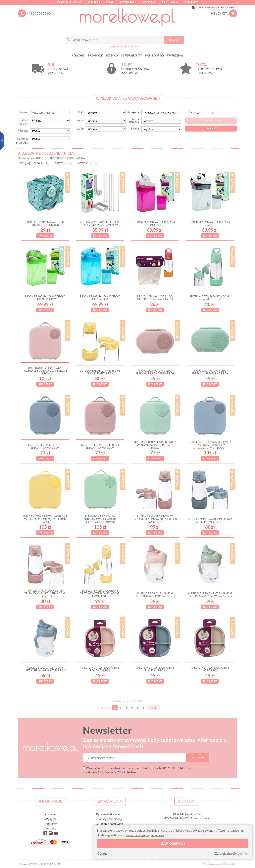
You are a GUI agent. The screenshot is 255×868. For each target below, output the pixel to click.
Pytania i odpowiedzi (110, 814)
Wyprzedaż (175, 55)
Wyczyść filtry (211, 120)
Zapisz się (198, 758)
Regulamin (170, 2)
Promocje (95, 55)
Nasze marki (128, 2)
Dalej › (153, 707)
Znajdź (211, 128)
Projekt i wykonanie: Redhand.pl (219, 864)
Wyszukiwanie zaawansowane (126, 98)
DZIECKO (112, 55)
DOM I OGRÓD (154, 55)
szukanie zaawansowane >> (125, 46)
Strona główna (70, 2)
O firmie (94, 2)
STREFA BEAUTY (131, 55)
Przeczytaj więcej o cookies (145, 835)
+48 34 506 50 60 (39, 13)
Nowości (78, 55)
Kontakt (191, 2)
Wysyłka (150, 2)
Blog (109, 2)
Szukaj (174, 40)
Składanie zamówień (110, 824)
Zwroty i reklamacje (110, 819)
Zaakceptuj (173, 843)
